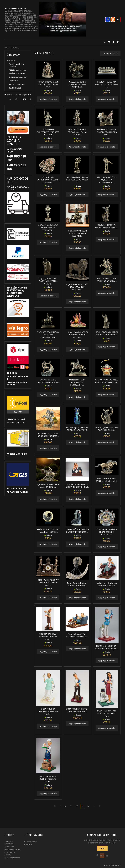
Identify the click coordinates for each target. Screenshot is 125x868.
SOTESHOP (117, 865)
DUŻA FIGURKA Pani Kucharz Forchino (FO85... (48, 779)
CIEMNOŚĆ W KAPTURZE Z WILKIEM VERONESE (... (77, 531)
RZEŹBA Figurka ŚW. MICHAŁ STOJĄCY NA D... (107, 226)
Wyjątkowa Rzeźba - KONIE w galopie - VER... (107, 480)
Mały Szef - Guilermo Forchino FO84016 (107, 584)
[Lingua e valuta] (118, 42)
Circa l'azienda (31, 842)
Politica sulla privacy (10, 854)
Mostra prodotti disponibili (18, 94)
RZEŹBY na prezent (17, 70)
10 (77, 806)
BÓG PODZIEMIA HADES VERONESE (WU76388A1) (107, 334)
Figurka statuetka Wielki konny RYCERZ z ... (48, 486)
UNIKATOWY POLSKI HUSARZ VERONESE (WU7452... (77, 233)
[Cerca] (105, 42)
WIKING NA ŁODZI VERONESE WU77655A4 (48, 381)
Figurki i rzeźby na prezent (17, 65)
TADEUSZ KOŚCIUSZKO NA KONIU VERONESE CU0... (48, 335)
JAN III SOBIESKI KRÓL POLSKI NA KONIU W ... (107, 280)
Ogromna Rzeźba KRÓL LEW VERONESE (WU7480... (77, 287)
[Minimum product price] (10, 99)
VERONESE (11, 60)
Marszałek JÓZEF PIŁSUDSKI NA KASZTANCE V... (77, 382)
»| (99, 806)
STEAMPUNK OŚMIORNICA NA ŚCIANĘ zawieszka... (48, 180)
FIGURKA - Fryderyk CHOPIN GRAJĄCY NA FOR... (107, 132)
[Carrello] (109, 42)
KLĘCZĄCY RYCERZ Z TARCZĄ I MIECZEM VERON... (48, 281)
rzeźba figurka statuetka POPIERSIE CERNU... (107, 429)
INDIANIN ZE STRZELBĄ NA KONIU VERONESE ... (48, 435)
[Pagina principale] (62, 19)
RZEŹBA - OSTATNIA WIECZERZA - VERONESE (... (107, 84)
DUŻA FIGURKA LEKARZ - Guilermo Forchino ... (77, 710)
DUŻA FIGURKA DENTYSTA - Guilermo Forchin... (48, 712)
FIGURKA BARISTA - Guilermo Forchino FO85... (48, 637)
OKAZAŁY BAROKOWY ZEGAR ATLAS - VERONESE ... (48, 228)
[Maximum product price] (24, 99)
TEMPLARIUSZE (15, 88)
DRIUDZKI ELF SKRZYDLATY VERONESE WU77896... (48, 132)
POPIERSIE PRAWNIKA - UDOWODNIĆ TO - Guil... (77, 486)
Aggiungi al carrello (48, 99)
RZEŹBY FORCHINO (17, 73)
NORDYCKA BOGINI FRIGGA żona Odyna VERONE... (77, 132)
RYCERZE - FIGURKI (17, 84)
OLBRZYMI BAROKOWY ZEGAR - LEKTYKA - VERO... (48, 583)
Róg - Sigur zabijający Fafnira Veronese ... (77, 584)
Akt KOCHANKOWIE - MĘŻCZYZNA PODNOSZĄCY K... (107, 180)
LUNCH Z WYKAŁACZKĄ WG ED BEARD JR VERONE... (77, 335)
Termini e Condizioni (9, 843)
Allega (102, 848)
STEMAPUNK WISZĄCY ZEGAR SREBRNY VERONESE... (107, 532)
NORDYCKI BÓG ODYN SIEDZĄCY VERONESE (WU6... (48, 84)
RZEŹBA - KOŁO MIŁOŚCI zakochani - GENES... (48, 531)
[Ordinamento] (110, 53)
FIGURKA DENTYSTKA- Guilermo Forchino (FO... (107, 647)
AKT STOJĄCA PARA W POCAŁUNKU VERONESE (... (77, 180)
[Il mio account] (114, 42)
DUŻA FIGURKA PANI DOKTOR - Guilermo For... (107, 713)
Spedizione (9, 847)
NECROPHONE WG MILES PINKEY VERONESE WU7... (107, 381)
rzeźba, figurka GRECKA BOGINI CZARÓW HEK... (77, 429)
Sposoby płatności (12, 858)
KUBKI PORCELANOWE (18, 77)
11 (83, 806)
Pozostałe (14, 81)
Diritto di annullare (12, 850)
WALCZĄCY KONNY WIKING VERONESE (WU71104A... (77, 84)
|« (55, 806)
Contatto (28, 845)
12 (88, 806)
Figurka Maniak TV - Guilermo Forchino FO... (77, 635)
